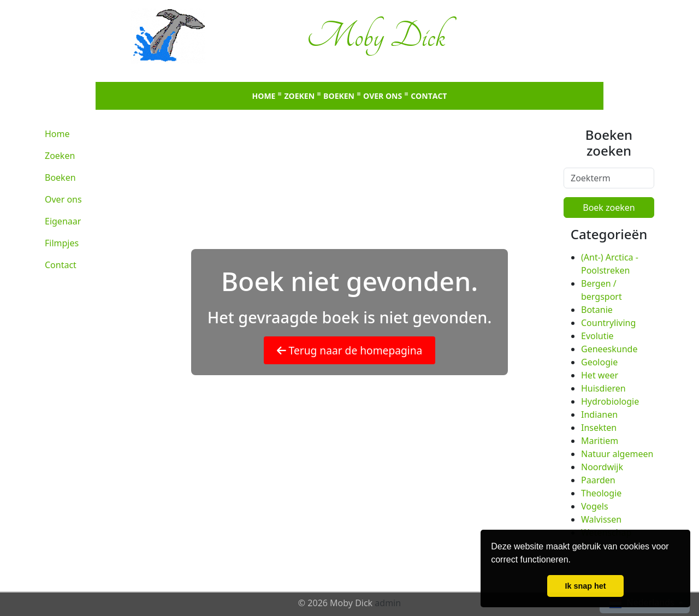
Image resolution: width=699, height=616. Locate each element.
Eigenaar (63, 221)
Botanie (597, 310)
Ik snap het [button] (585, 586)
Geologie (599, 362)
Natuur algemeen (617, 454)
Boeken (339, 96)
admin (388, 603)
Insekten (599, 428)
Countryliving (608, 323)
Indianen (599, 414)
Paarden (598, 480)
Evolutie (597, 336)
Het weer (600, 375)
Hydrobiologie (610, 401)
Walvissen (601, 519)
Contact (429, 96)
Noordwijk (602, 467)
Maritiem (600, 441)
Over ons (383, 96)
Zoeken (299, 96)
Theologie (601, 493)
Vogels (595, 506)
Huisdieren (603, 388)
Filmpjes (62, 243)
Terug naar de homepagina (350, 350)
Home (264, 96)
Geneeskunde (609, 349)
